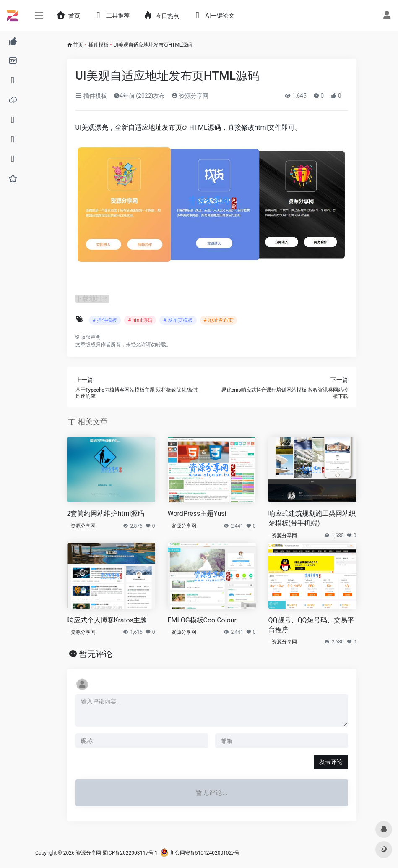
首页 (78, 45)
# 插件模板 (105, 320)
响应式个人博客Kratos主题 (107, 620)
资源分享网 (190, 96)
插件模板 (99, 45)
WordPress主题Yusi (197, 514)
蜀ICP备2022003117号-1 (130, 853)
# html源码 (140, 320)
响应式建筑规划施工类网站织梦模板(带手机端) (312, 518)
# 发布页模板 (178, 320)
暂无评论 (96, 654)
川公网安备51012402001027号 (200, 853)
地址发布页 (165, 127)
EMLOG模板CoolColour (202, 620)
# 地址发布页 (219, 320)
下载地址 (89, 299)
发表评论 (331, 762)
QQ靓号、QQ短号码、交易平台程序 (311, 625)
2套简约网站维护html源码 (106, 514)
